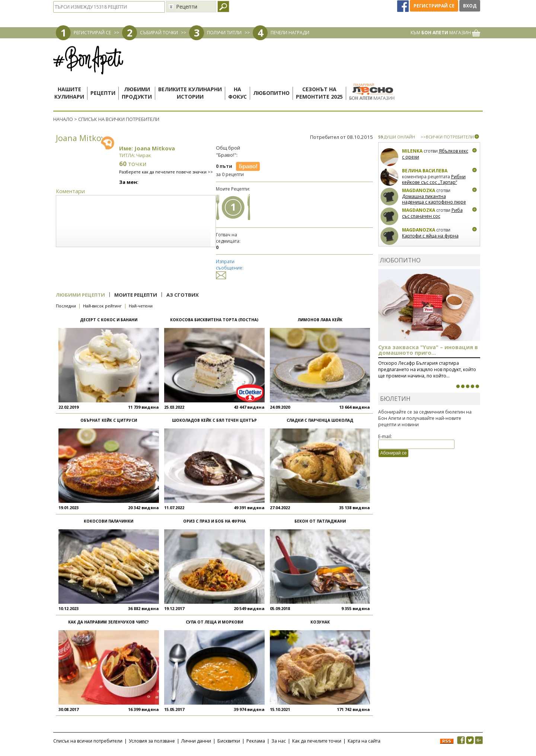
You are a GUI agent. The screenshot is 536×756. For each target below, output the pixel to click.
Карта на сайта (364, 741)
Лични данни (196, 741)
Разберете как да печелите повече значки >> (166, 172)
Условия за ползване (152, 741)
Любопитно (271, 93)
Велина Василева (425, 171)
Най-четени (141, 306)
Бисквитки (229, 741)
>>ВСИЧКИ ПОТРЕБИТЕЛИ (447, 137)
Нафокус (237, 93)
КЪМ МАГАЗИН (445, 33)
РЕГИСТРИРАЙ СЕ (92, 33)
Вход (470, 6)
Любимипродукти (137, 93)
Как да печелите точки (317, 741)
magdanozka (419, 190)
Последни (66, 306)
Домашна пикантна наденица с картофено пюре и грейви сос (434, 202)
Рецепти (103, 93)
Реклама (256, 741)
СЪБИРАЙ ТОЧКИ (159, 33)
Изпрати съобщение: (230, 268)
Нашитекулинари (69, 93)
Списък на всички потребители (88, 741)
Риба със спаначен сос (432, 213)
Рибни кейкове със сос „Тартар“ (434, 180)
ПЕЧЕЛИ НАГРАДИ (290, 33)
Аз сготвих (183, 295)
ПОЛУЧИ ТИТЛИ (224, 33)
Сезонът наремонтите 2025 (319, 93)
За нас (279, 741)
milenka (412, 151)
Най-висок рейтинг (102, 306)
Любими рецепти (80, 295)
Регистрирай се (434, 6)
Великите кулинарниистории (190, 93)
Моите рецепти (136, 295)
